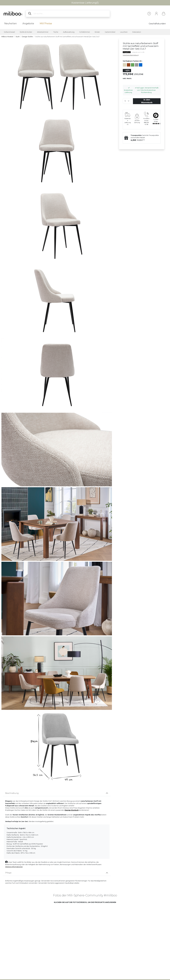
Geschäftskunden (157, 24)
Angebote (28, 23)
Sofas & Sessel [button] (9, 32)
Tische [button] (56, 32)
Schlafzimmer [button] (85, 32)
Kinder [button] (97, 32)
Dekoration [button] (137, 32)
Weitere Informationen (14, 867)
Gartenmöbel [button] (110, 32)
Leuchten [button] (124, 32)
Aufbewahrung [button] (69, 32)
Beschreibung (12, 793)
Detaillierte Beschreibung (131, 55)
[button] (34, 923)
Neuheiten (11, 23)
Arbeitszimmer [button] (43, 32)
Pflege (8, 873)
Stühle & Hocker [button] (26, 32)
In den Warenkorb (147, 101)
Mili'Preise (46, 23)
